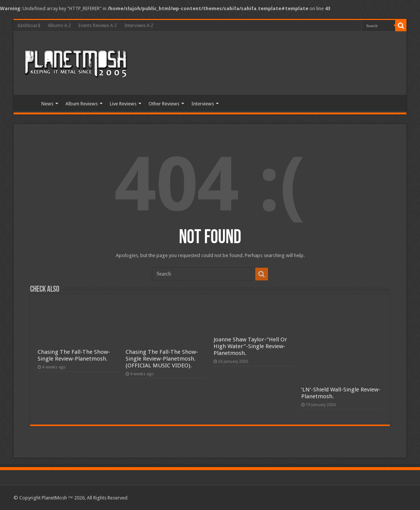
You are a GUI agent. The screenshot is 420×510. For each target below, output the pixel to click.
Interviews (203, 104)
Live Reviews (123, 104)
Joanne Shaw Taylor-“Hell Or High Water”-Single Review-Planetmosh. (250, 346)
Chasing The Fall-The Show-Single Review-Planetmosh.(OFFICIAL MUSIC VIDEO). (162, 359)
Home (27, 103)
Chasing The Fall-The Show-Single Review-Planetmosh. (74, 355)
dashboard (29, 26)
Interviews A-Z (139, 26)
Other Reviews (164, 104)
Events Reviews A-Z (98, 26)
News (47, 104)
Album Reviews (82, 104)
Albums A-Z (59, 26)
